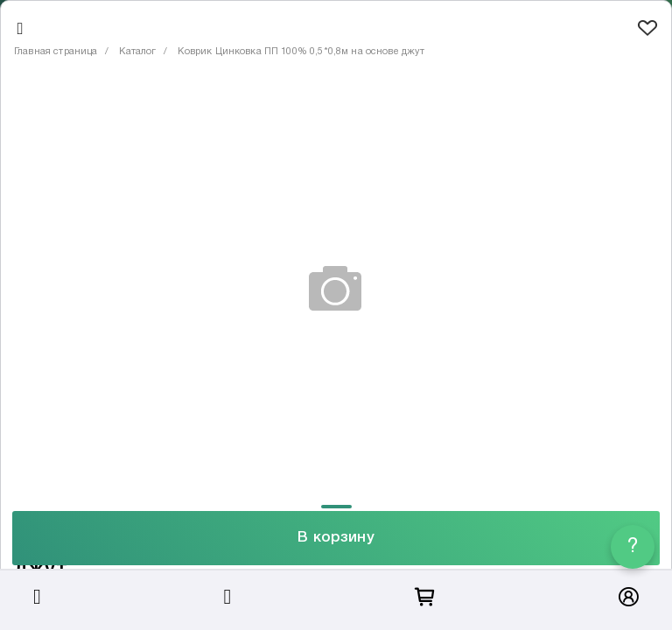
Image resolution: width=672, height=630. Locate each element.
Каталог (137, 52)
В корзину (336, 538)
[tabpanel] (336, 288)
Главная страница (56, 52)
